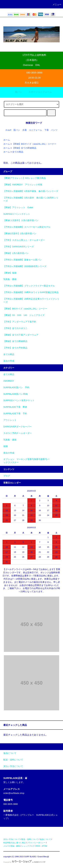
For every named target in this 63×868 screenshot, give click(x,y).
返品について (45, 839)
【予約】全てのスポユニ (15, 328)
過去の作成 (9, 361)
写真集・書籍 (10, 279)
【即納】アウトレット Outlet (18, 208)
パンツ (54, 130)
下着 (47, 130)
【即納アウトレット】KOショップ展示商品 (25, 178)
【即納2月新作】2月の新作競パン (20, 234)
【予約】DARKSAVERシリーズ (19, 247)
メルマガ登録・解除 (12, 846)
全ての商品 (18, 152)
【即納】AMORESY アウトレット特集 (23, 185)
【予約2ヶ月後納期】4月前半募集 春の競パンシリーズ (31, 191)
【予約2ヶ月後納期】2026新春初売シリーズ (25, 266)
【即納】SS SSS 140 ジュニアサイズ (24, 315)
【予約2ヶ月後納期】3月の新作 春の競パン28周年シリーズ (31, 199)
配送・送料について (30, 839)
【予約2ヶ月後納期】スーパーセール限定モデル (27, 227)
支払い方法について (12, 839)
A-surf (8, 130)
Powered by (24, 862)
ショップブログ (28, 846)
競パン (17, 92)
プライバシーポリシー (36, 843)
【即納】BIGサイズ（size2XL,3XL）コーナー (34, 144)
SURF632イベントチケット (17, 214)
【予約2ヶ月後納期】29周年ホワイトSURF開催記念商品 (31, 292)
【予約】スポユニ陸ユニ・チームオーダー (24, 240)
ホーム (7, 140)
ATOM (45, 846)
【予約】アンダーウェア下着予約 (20, 322)
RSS (38, 846)
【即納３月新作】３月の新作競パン (21, 220)
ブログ (7, 476)
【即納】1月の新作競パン (16, 253)
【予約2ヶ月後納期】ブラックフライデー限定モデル (29, 286)
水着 (25, 130)
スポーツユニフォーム (38, 92)
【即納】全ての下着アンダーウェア (21, 335)
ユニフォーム (35, 130)
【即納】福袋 (10, 273)
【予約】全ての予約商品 (15, 348)
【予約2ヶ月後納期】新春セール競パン (23, 260)
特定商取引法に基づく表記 (14, 843)
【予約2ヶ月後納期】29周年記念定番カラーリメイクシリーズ (31, 301)
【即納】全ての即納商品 (24, 148)
